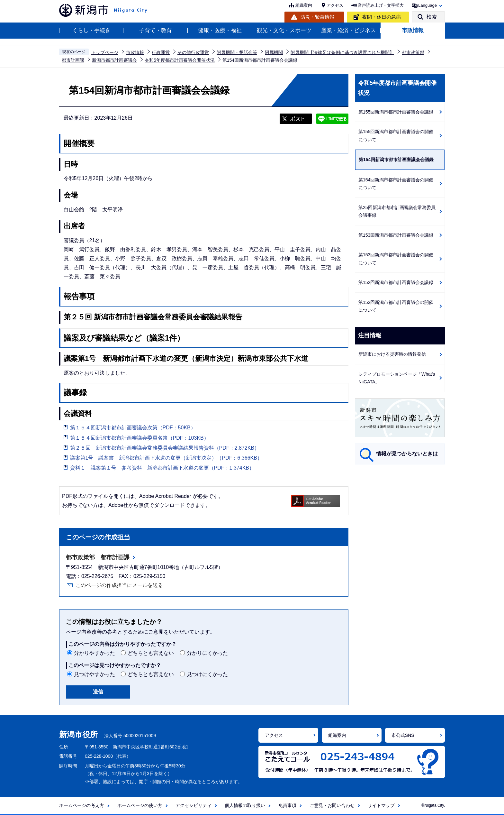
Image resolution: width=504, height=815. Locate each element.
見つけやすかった (94, 674)
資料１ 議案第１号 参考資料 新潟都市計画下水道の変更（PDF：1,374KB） (162, 468)
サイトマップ (381, 805)
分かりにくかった (207, 653)
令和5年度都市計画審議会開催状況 (180, 60)
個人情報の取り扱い (245, 805)
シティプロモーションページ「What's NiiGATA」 (397, 378)
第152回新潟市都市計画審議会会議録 (396, 282)
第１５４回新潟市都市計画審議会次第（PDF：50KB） (133, 428)
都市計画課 (73, 60)
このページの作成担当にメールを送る (119, 585)
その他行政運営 (193, 52)
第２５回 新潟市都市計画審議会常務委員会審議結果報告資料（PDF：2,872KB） (165, 448)
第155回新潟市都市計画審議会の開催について (396, 136)
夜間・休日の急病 (382, 17)
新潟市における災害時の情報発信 (392, 354)
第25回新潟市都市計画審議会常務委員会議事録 (397, 211)
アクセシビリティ (194, 805)
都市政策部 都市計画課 (98, 557)
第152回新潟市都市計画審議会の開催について (396, 306)
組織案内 (304, 5)
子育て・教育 (156, 30)
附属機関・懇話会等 (237, 52)
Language (428, 5)
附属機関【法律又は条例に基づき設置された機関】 (342, 52)
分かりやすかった (94, 653)
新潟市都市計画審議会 (114, 60)
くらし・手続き (91, 30)
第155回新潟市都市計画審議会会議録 (396, 112)
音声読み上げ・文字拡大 (381, 5)
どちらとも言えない (151, 653)
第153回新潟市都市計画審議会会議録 (396, 235)
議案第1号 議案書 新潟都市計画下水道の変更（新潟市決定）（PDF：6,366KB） (166, 458)
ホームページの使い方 (140, 805)
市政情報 (413, 30)
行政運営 (161, 52)
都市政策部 (413, 52)
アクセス (335, 5)
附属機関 (274, 52)
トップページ (105, 52)
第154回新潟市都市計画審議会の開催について (396, 184)
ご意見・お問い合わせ (332, 805)
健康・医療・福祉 (220, 30)
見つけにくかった (207, 674)
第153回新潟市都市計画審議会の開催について (396, 259)
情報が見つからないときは (407, 454)
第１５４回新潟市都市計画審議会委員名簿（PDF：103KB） (139, 438)
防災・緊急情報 (317, 17)
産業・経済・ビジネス (348, 30)
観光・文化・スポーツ (284, 30)
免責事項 (287, 805)
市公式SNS (403, 735)
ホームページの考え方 (82, 805)
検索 (432, 17)
